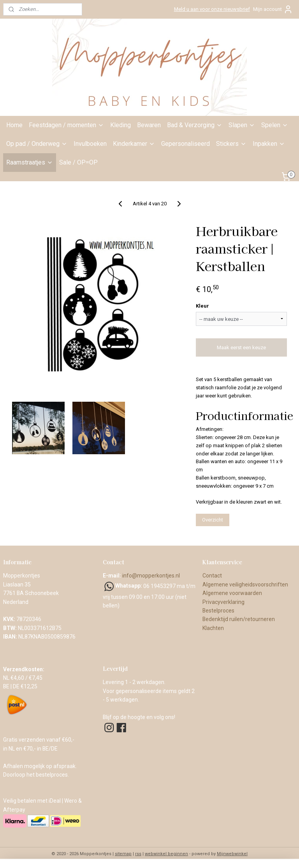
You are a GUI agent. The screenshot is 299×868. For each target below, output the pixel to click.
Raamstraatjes (30, 162)
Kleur (202, 306)
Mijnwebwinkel (232, 854)
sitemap (123, 854)
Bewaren (149, 125)
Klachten (213, 628)
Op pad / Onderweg (37, 144)
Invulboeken (90, 144)
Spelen (275, 125)
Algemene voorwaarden (233, 593)
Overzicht (213, 520)
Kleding (120, 125)
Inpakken (269, 144)
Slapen (242, 125)
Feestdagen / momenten (66, 125)
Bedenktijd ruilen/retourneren (239, 619)
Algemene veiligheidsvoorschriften (245, 584)
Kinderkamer (134, 144)
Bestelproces (218, 611)
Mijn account (273, 9)
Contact (212, 576)
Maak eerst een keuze (241, 347)
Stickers (231, 144)
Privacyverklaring (223, 602)
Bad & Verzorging (195, 125)
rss (138, 854)
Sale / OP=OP (78, 162)
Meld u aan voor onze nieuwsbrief (212, 9)
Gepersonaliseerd (186, 144)
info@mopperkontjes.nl (151, 576)
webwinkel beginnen (166, 854)
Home (14, 125)
